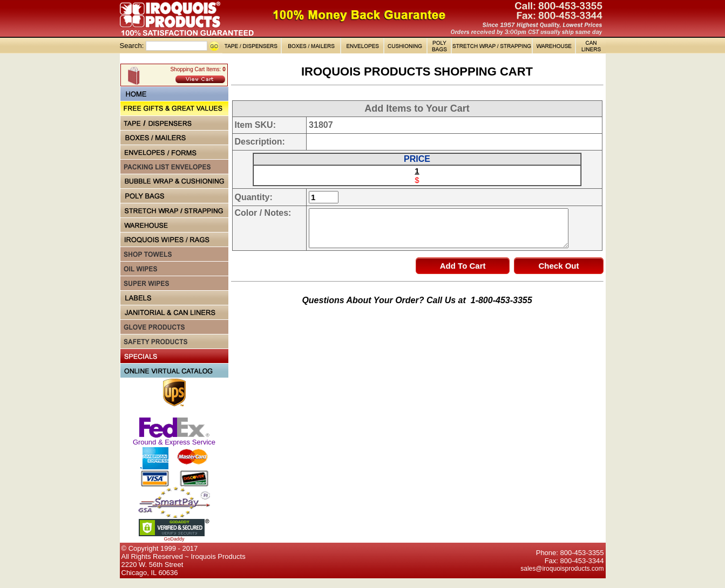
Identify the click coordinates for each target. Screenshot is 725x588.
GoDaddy (174, 539)
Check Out (558, 266)
